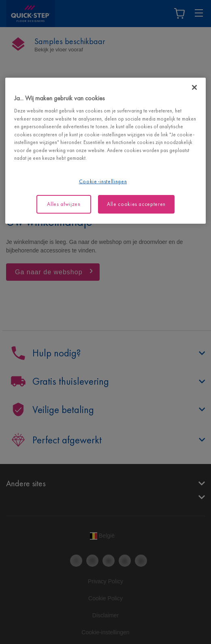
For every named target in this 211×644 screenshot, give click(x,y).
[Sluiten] (194, 87)
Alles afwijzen (64, 204)
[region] (106, 151)
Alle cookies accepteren (136, 204)
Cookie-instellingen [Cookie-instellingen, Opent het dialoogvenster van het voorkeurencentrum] (103, 181)
